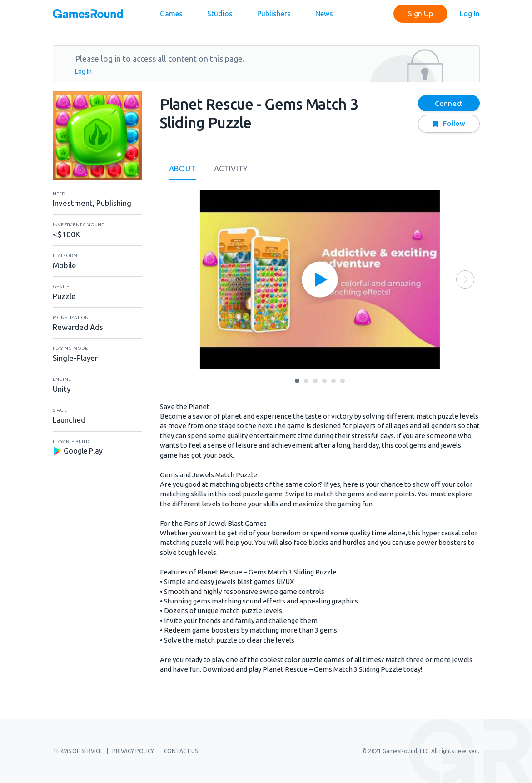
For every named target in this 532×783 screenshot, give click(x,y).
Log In (470, 14)
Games (171, 14)
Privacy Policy (133, 751)
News (324, 14)
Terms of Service (78, 751)
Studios (220, 14)
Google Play (78, 451)
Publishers (274, 14)
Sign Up (420, 14)
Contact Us (181, 751)
